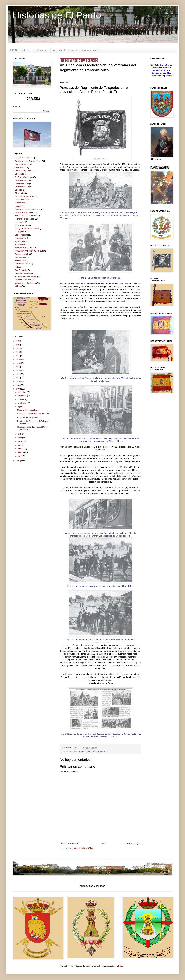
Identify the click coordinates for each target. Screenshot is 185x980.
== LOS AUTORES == (24, 158)
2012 (18, 374)
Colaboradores (41, 50)
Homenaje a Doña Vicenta (26, 216)
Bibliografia (20, 174)
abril (20, 445)
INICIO (13, 50)
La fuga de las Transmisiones (27, 229)
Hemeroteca (20, 203)
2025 (18, 345)
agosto (21, 407)
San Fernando (21, 270)
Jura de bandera (22, 225)
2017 (18, 356)
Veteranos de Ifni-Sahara (25, 283)
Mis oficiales (20, 245)
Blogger (120, 966)
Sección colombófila (23, 273)
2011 (18, 378)
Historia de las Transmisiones (80, 751)
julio (20, 434)
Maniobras (19, 241)
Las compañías (21, 235)
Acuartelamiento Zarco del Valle (28, 161)
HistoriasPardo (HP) (100, 751)
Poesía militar (21, 257)
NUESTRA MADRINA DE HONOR (29, 251)
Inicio (103, 844)
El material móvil (22, 187)
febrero (21, 452)
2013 (18, 370)
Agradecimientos (22, 164)
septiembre (23, 403)
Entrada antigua (134, 844)
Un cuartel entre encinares (28, 410)
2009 (18, 385)
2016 (18, 359)
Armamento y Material (24, 171)
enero (20, 456)
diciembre (22, 392)
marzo (21, 449)
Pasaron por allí (22, 254)
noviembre (22, 396)
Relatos (18, 267)
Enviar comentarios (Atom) (83, 848)
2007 (18, 461)
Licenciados (20, 238)
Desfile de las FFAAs (24, 180)
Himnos (18, 206)
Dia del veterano (22, 184)
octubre (21, 399)
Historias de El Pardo (57, 15)
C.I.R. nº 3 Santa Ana (24, 177)
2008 (18, 389)
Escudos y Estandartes (25, 196)
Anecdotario (20, 168)
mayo (20, 441)
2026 (18, 341)
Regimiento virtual (22, 264)
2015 (18, 363)
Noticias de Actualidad (24, 248)
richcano (95, 966)
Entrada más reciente (69, 844)
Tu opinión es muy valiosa (26, 277)
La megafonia (21, 232)
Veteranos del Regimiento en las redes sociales (76, 50)
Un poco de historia (23, 280)
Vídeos (18, 286)
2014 (18, 367)
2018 (18, 352)
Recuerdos (19, 261)
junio (20, 438)
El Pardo (19, 190)
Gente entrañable (22, 200)
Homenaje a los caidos (24, 219)
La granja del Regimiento (28, 417)
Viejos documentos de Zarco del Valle (33, 414)
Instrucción (19, 222)
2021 (18, 348)
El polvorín (19, 193)
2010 (18, 381)
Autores (25, 50)
